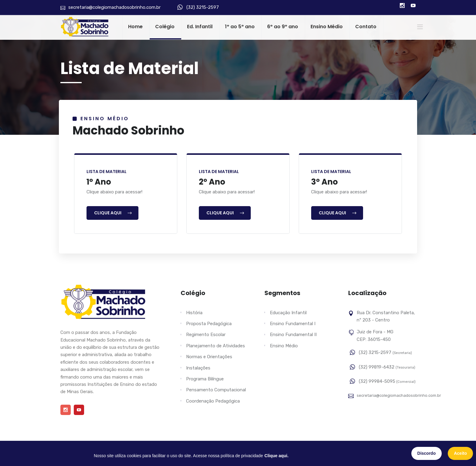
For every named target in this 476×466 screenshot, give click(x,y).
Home (135, 27)
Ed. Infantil (200, 27)
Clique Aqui (113, 213)
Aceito (460, 453)
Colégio (165, 27)
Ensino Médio (327, 27)
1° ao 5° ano (240, 27)
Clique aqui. (276, 456)
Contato (366, 27)
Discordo (427, 453)
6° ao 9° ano (283, 27)
